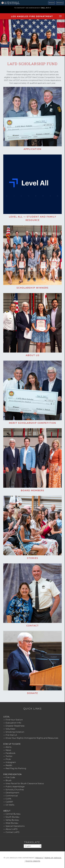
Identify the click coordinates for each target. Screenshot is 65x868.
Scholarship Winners (32, 288)
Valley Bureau (12, 820)
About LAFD (12, 829)
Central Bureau (13, 814)
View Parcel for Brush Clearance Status (25, 784)
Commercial (12, 796)
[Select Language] (33, 846)
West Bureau (12, 823)
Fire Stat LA (11, 735)
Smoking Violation (15, 732)
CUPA (8, 799)
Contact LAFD (13, 832)
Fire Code (10, 777)
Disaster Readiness (15, 726)
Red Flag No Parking (16, 768)
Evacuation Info (13, 723)
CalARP (9, 802)
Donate (32, 693)
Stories (33, 558)
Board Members (32, 491)
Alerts (8, 747)
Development (12, 793)
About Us (33, 355)
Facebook (11, 753)
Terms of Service (53, 858)
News (8, 750)
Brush (9, 780)
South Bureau (12, 817)
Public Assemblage (15, 787)
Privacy (39, 858)
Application (32, 149)
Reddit (9, 765)
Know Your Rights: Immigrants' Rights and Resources (32, 738)
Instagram (11, 762)
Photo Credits (33, 861)
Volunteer (11, 729)
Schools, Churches (15, 790)
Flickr (8, 759)
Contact (32, 626)
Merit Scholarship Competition (32, 423)
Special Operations (15, 826)
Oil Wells (10, 805)
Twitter (9, 756)
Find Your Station (14, 720)
